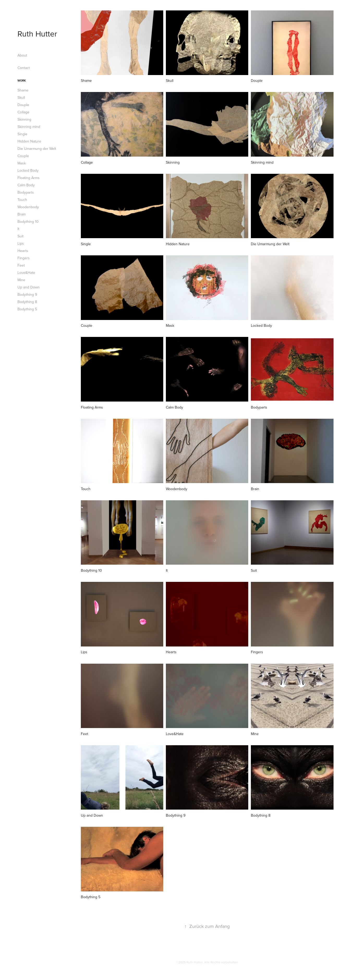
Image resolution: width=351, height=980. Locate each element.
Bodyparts (26, 192)
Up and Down (29, 287)
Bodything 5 (27, 309)
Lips (21, 243)
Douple (23, 105)
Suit (20, 236)
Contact (24, 68)
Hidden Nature (29, 141)
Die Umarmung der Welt (37, 149)
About (22, 55)
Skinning (24, 119)
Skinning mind (29, 127)
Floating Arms (29, 178)
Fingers (24, 258)
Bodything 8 (27, 302)
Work (22, 81)
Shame (23, 90)
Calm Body (26, 185)
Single (22, 134)
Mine (21, 280)
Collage (23, 112)
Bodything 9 (27, 294)
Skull (21, 97)
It (18, 229)
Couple (23, 156)
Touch (22, 200)
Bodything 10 (28, 221)
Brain (22, 214)
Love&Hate (26, 273)
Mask (22, 163)
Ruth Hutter (37, 34)
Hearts (23, 251)
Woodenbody (28, 207)
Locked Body (28, 170)
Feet (21, 265)
